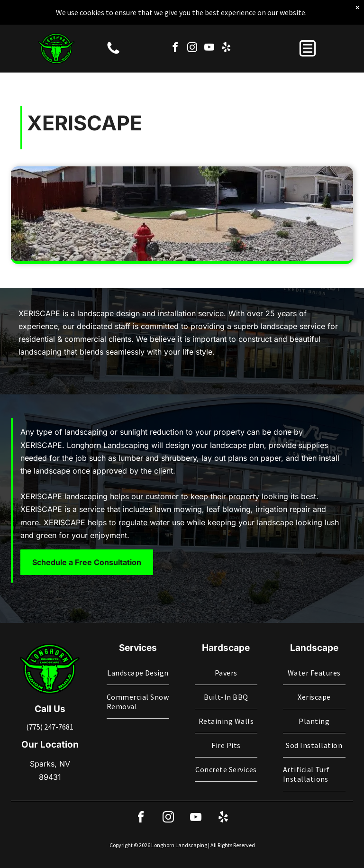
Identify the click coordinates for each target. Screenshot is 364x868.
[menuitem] (138, 673)
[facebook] (175, 29)
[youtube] (209, 29)
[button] (308, 29)
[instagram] (192, 29)
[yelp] (226, 29)
